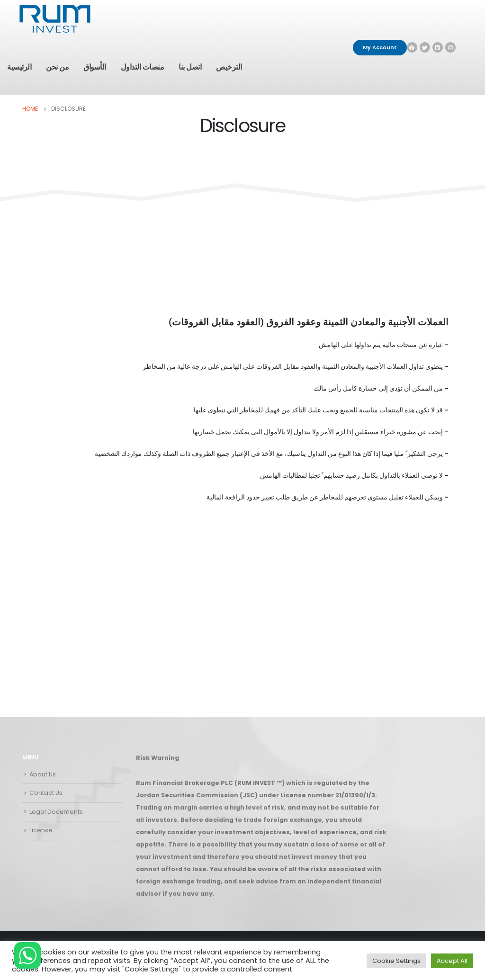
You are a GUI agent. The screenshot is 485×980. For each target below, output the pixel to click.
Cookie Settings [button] (396, 961)
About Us (43, 774)
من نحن (57, 67)
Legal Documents (56, 812)
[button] (380, 48)
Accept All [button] (452, 961)
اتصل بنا (190, 67)
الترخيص (229, 67)
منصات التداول (143, 67)
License (41, 830)
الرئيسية (19, 67)
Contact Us (46, 793)
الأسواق (95, 67)
